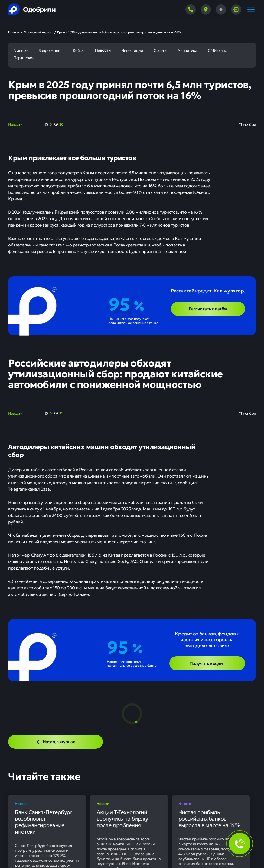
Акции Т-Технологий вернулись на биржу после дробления (122, 818)
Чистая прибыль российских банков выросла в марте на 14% (209, 818)
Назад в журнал (56, 741)
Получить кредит (207, 663)
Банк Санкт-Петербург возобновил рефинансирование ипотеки (43, 822)
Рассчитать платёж (208, 308)
